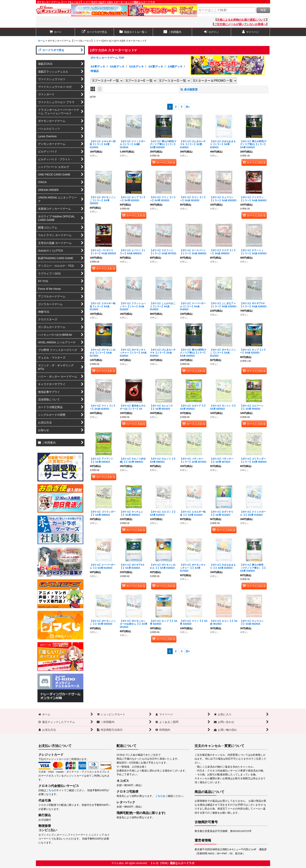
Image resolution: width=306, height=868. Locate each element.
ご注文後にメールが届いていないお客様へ (240, 24)
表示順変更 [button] (189, 89)
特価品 (95, 71)
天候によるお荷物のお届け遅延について (241, 20)
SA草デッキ (98, 66)
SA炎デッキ (117, 66)
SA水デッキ (137, 66)
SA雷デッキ (156, 66)
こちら (50, 790)
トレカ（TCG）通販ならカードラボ (172, 863)
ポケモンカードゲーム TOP (107, 58)
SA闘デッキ (175, 66)
